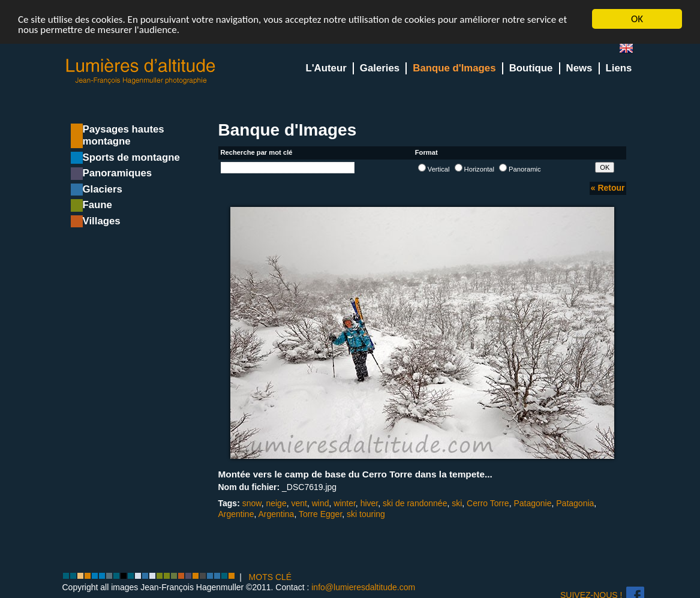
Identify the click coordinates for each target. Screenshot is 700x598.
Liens (619, 68)
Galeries (380, 68)
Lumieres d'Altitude (141, 72)
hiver (369, 503)
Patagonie (532, 503)
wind (321, 503)
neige (276, 503)
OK (637, 19)
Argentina (276, 514)
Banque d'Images (454, 68)
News (579, 68)
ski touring (366, 514)
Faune (97, 205)
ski (457, 503)
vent (299, 503)
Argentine (236, 514)
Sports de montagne (131, 157)
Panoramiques (118, 173)
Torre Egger (320, 514)
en (631, 51)
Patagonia (575, 503)
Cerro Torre (488, 503)
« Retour (608, 188)
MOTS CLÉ (271, 577)
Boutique (531, 68)
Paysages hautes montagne (124, 135)
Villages (102, 221)
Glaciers (103, 189)
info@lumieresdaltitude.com (363, 587)
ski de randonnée (415, 503)
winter (345, 503)
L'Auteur (326, 68)
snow (252, 503)
